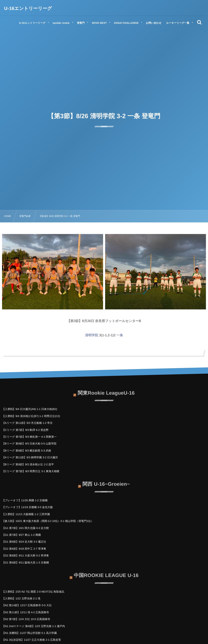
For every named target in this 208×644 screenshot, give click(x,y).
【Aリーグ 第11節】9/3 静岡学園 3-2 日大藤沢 (30, 457)
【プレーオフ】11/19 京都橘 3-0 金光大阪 (27, 507)
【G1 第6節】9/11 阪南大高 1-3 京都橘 (25, 563)
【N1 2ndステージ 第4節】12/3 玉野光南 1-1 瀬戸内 (34, 626)
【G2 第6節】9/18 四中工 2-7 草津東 (24, 549)
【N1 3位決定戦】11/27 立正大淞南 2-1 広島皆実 (32, 640)
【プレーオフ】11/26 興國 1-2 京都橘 (25, 500)
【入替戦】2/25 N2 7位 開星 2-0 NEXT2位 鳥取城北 (33, 592)
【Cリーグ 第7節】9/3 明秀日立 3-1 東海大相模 (31, 471)
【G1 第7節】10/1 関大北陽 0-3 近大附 (25, 528)
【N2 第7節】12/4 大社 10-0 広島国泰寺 (26, 619)
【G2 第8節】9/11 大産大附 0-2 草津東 (25, 555)
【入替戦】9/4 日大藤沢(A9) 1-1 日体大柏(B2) (30, 409)
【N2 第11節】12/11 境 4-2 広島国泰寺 (26, 612)
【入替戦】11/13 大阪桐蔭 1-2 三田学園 (26, 514)
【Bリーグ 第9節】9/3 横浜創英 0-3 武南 (27, 451)
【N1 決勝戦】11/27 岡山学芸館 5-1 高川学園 (29, 633)
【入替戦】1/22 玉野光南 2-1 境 (21, 598)
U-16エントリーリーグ (28, 8)
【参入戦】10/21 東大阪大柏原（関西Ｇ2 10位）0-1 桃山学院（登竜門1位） (48, 521)
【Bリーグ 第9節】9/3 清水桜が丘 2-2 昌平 (28, 464)
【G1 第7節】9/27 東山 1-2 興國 (21, 535)
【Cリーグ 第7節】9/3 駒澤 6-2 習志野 (25, 430)
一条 (120, 335)
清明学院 (91, 335)
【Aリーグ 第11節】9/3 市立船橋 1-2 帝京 (27, 423)
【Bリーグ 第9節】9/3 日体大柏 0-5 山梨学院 (29, 444)
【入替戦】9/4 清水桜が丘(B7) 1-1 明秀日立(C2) (31, 416)
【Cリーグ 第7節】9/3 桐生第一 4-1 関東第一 (29, 437)
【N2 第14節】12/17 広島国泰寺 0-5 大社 (27, 605)
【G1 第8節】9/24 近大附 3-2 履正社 (24, 542)
